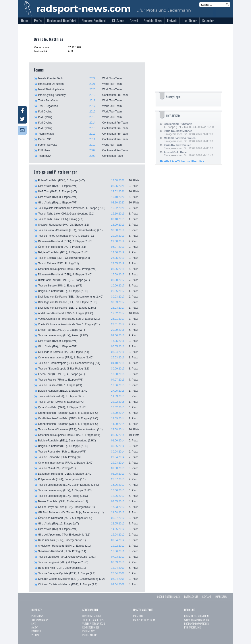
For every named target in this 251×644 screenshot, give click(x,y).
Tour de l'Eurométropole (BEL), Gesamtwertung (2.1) (89, 363)
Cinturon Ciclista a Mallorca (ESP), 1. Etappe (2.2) (89, 584)
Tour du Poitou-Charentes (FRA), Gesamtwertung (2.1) (89, 230)
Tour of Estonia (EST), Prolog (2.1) (89, 263)
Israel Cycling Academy (89, 95)
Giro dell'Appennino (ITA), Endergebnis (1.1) (89, 535)
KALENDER (36, 631)
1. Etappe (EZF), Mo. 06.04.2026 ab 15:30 (189, 126)
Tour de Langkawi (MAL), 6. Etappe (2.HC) (89, 562)
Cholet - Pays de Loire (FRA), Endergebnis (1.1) (89, 507)
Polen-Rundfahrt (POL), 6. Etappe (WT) (89, 180)
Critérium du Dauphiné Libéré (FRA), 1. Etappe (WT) (89, 435)
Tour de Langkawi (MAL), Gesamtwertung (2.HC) (89, 557)
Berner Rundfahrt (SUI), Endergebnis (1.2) (89, 501)
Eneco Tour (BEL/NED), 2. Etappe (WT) (89, 330)
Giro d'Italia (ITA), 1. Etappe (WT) (89, 186)
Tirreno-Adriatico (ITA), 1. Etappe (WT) (89, 396)
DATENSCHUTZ (191, 597)
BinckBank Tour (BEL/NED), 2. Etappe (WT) (89, 280)
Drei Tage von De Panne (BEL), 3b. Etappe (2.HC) (89, 302)
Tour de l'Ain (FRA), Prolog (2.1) (89, 468)
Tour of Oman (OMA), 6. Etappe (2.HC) (89, 402)
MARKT (35, 627)
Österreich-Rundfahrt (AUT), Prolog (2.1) (89, 247)
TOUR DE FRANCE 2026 (93, 620)
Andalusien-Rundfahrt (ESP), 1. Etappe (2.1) (89, 546)
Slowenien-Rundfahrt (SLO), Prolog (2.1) (89, 551)
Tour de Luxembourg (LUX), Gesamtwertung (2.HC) (89, 485)
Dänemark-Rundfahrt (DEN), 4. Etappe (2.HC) (89, 275)
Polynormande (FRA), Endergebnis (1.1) (89, 479)
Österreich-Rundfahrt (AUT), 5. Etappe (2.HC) (89, 518)
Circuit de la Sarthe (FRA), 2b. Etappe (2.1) (89, 352)
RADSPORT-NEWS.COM (144, 620)
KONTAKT (207, 597)
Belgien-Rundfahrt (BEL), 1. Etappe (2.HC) (89, 391)
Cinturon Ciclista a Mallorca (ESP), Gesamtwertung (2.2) (89, 579)
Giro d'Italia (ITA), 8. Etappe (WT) (89, 197)
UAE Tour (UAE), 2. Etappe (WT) (89, 191)
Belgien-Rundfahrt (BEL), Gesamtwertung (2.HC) (89, 441)
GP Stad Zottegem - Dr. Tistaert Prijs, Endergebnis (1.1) (89, 512)
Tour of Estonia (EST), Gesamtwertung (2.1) (89, 258)
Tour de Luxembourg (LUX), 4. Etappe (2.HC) (89, 490)
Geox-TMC (89, 139)
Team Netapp (89, 134)
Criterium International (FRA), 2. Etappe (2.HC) (89, 358)
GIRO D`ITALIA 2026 (92, 616)
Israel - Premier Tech (89, 78)
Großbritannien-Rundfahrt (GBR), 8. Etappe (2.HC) (89, 413)
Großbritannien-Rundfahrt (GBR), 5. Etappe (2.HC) (89, 424)
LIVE (34, 624)
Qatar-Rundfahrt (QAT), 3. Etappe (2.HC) (89, 407)
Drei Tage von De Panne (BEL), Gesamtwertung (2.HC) (89, 297)
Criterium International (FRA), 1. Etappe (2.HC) (89, 463)
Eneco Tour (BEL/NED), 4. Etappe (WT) (89, 374)
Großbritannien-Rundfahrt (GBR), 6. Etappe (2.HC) (89, 418)
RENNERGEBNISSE (91, 627)
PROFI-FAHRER (89, 635)
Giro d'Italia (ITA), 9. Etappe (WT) (89, 341)
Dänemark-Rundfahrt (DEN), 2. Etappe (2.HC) (89, 241)
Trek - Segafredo (89, 101)
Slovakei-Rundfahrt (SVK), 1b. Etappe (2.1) (89, 225)
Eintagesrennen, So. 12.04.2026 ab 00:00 (188, 133)
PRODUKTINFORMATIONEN (197, 624)
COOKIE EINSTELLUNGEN (169, 597)
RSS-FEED (138, 616)
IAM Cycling (89, 112)
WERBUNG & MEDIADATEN (196, 620)
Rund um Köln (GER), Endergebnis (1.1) (89, 540)
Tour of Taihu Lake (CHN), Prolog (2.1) (89, 219)
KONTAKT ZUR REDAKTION (196, 616)
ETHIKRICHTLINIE (192, 627)
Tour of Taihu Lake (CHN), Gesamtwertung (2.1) (89, 214)
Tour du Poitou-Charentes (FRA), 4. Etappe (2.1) (89, 236)
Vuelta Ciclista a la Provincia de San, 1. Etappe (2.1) (89, 324)
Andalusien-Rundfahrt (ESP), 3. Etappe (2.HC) (89, 313)
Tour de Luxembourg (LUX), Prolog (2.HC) (89, 335)
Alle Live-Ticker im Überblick (184, 161)
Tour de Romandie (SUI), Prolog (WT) (89, 457)
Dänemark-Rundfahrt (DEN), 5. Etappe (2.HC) (89, 474)
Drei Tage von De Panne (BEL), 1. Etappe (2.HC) (89, 308)
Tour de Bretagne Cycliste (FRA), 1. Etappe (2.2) (89, 573)
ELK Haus (89, 150)
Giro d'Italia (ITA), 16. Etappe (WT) (89, 524)
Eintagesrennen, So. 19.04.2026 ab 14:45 (188, 154)
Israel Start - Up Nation (89, 89)
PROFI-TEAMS (89, 631)
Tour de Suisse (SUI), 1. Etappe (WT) (89, 286)
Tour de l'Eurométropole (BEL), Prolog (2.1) (89, 369)
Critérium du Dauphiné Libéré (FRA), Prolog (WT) (89, 269)
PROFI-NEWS (38, 616)
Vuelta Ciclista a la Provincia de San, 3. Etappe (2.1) (89, 319)
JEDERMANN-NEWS (40, 620)
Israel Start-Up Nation (89, 84)
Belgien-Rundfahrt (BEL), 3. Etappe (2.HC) (89, 252)
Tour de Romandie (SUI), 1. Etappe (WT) (89, 452)
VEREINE (35, 635)
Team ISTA (89, 156)
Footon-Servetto (89, 145)
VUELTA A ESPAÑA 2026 (94, 624)
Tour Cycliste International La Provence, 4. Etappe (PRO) (89, 208)
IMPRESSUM (221, 597)
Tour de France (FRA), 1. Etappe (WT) (89, 380)
